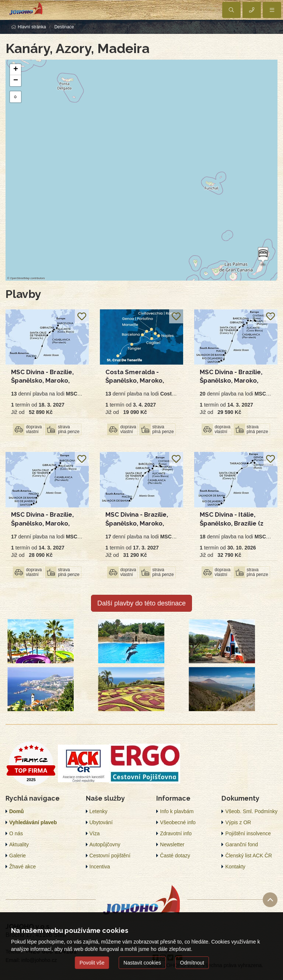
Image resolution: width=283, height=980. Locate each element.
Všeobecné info (178, 822)
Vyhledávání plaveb (33, 822)
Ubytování (101, 822)
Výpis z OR (238, 822)
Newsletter (172, 844)
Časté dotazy (175, 856)
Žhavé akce (22, 867)
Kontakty (235, 867)
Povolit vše (92, 963)
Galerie (18, 856)
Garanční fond (242, 844)
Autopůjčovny (105, 844)
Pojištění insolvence (248, 833)
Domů (17, 811)
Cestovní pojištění (110, 856)
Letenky (99, 811)
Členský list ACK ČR (249, 856)
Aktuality (19, 844)
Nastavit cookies (142, 963)
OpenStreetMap (20, 278)
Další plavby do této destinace (141, 603)
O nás (16, 833)
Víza (95, 833)
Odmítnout (192, 963)
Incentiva (100, 867)
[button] (262, 257)
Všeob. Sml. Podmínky (251, 811)
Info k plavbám (177, 811)
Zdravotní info (176, 833)
